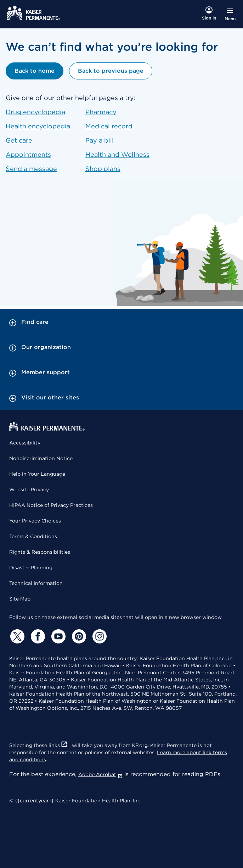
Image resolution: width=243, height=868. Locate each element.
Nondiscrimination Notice (41, 458)
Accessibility (25, 443)
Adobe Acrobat (100, 774)
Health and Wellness (117, 154)
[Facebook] (37, 636)
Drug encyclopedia (35, 112)
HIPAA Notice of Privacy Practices (51, 505)
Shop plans (103, 169)
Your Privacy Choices (35, 521)
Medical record (109, 126)
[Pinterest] (78, 636)
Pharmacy (101, 112)
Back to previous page (111, 71)
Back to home (35, 71)
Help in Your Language (37, 474)
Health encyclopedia (38, 126)
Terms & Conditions (33, 536)
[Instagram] (98, 636)
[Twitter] (16, 636)
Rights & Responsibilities (40, 552)
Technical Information (36, 583)
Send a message (31, 169)
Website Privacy (29, 490)
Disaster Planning (31, 568)
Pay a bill (100, 140)
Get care (19, 140)
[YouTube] (57, 636)
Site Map (20, 599)
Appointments (28, 154)
